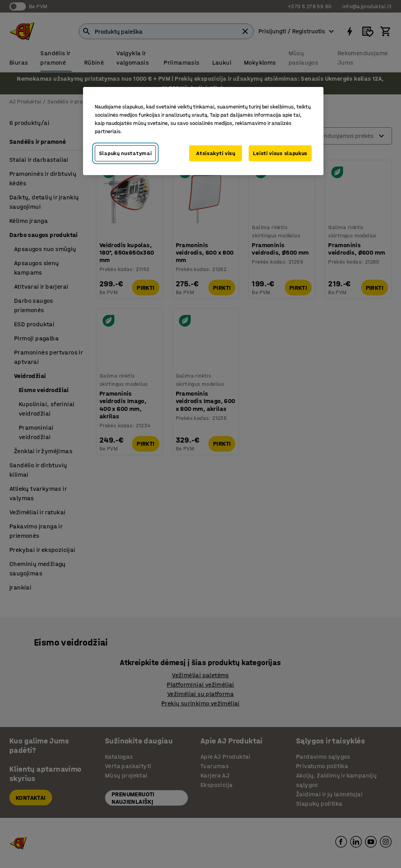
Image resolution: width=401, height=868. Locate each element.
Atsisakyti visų (216, 153)
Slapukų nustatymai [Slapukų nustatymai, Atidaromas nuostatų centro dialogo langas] (126, 153)
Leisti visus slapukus (280, 153)
